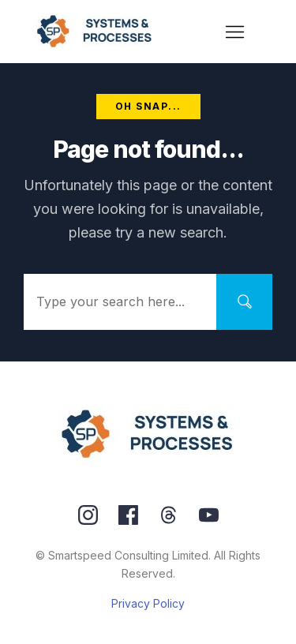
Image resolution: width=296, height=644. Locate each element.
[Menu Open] (235, 32)
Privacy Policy (148, 603)
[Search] (244, 302)
